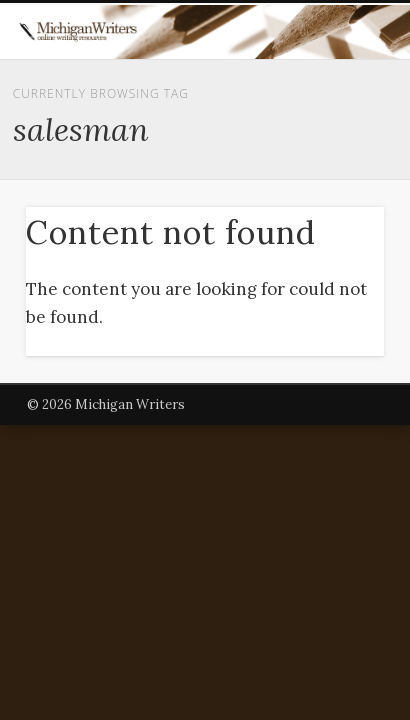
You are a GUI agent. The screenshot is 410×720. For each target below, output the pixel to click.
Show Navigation (333, 179)
